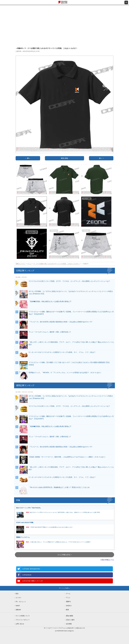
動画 (67, 610)
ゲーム (68, 594)
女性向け (69, 606)
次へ (100, 158)
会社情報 (69, 624)
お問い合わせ (20, 624)
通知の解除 (70, 616)
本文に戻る (64, 158)
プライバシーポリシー (23, 620)
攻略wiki (18, 610)
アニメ (29, 264)
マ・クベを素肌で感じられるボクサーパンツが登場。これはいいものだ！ (57, 264)
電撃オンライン (21, 264)
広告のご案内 (70, 620)
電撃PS (68, 602)
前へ (29, 158)
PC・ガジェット (21, 602)
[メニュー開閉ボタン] (126, 2)
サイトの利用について (23, 616)
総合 (17, 594)
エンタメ (18, 598)
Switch (18, 606)
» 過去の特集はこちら (107, 560)
